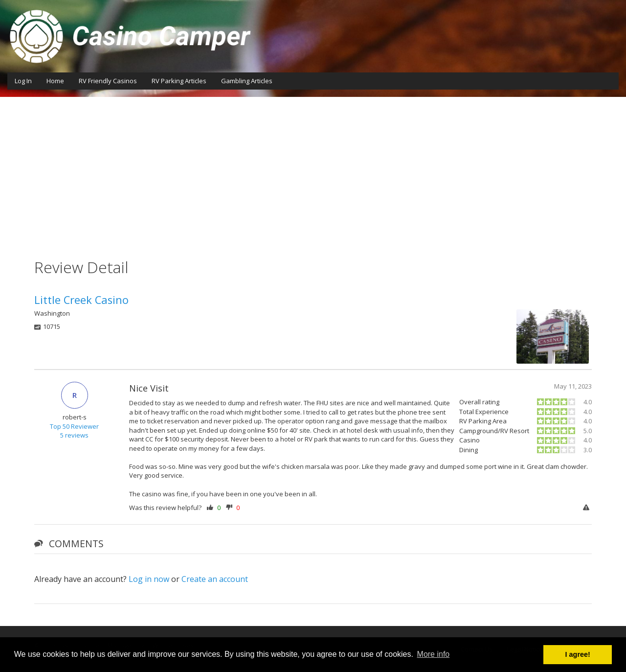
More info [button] (434, 654)
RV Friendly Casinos (108, 81)
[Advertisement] (313, 170)
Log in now (149, 579)
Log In (23, 81)
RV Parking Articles (179, 81)
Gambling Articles (247, 81)
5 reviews (74, 435)
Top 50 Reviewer (74, 426)
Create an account (215, 579)
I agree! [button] (578, 654)
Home (55, 81)
